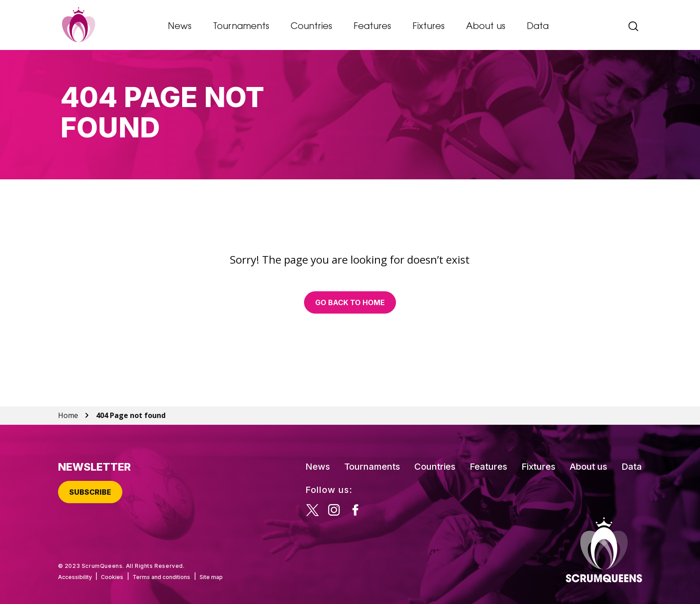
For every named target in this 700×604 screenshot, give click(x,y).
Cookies (112, 577)
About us (486, 27)
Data (538, 27)
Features (372, 27)
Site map (211, 577)
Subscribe (90, 492)
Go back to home (350, 302)
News (180, 27)
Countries (311, 27)
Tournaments (241, 27)
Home (68, 415)
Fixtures (429, 27)
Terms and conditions (161, 577)
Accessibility (75, 577)
